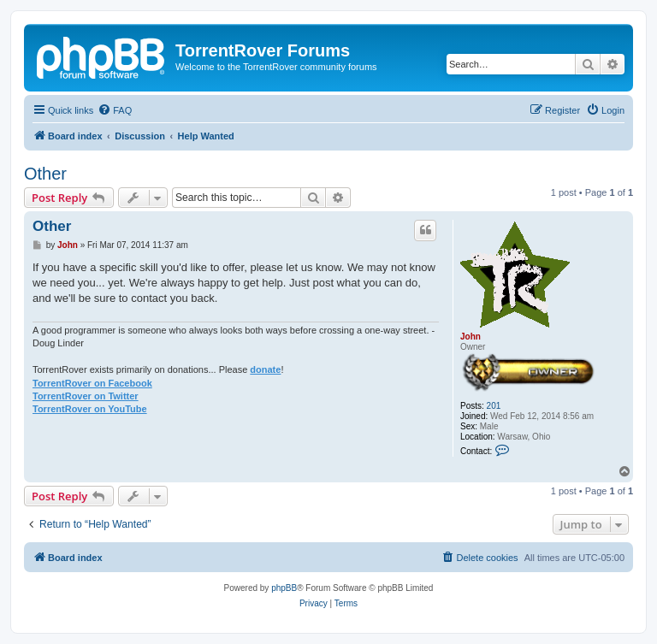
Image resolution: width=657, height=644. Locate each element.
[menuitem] (115, 110)
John (471, 337)
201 (494, 406)
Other (45, 174)
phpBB (284, 588)
